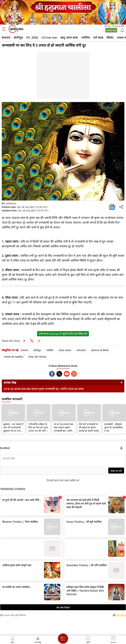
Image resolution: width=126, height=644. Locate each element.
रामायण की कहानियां (13, 357)
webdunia (11, 203)
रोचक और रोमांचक (37, 357)
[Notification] (122, 30)
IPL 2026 (32, 37)
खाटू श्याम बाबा (69, 37)
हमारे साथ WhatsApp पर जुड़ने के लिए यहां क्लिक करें (63, 334)
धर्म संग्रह (98, 37)
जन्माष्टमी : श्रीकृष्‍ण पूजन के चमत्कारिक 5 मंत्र (113, 427)
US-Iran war (49, 37)
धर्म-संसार (81, 350)
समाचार (6, 37)
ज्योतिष (86, 37)
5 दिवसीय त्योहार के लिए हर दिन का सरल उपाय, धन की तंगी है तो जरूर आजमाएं (38, 427)
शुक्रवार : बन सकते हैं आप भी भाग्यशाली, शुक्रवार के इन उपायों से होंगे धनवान (13, 427)
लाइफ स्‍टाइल (65, 350)
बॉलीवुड (18, 37)
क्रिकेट (110, 37)
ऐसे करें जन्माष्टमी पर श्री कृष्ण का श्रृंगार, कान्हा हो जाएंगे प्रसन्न (89, 427)
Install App (111, 30)
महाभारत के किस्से (100, 350)
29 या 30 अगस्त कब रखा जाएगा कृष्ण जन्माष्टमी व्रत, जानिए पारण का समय (44, 389)
